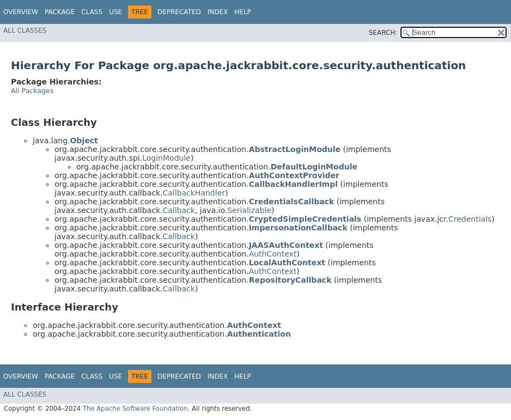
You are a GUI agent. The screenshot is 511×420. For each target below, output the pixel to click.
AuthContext (273, 254)
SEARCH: (383, 33)
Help (243, 12)
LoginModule (166, 158)
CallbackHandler (194, 193)
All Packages (32, 91)
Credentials (470, 219)
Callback (178, 210)
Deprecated (179, 12)
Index (218, 12)
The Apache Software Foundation (135, 409)
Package (60, 12)
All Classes (25, 31)
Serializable (249, 210)
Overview (21, 12)
